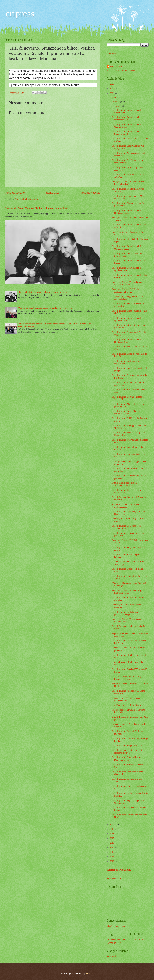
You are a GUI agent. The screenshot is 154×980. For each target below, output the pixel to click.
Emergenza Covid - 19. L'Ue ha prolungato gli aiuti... (125, 291)
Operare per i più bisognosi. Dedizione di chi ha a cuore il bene (45, 308)
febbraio (116, 102)
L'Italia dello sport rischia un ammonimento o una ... (124, 484)
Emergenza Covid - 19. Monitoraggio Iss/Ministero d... (128, 592)
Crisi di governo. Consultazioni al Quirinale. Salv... (126, 212)
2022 (112, 89)
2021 (112, 93)
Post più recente (15, 193)
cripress (20, 13)
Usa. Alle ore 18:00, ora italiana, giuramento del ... (126, 699)
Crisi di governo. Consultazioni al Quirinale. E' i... (126, 341)
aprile (115, 97)
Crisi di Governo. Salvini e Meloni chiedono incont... (127, 751)
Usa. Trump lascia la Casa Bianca (126, 705)
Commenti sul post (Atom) (26, 199)
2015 (112, 848)
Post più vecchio (90, 193)
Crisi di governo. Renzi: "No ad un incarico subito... (127, 255)
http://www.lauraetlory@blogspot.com (116, 941)
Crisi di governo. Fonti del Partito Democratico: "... (126, 759)
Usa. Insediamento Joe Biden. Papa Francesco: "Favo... (127, 678)
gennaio (116, 106)
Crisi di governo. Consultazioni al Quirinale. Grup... (126, 319)
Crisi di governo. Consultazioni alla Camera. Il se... (127, 126)
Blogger (89, 974)
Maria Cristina (117, 67)
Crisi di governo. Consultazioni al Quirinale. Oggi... (126, 248)
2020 (112, 825)
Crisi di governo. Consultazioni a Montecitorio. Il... (126, 119)
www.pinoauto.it (114, 878)
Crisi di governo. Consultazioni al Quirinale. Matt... (126, 269)
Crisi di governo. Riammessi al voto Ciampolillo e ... (127, 773)
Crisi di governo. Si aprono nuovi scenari (129, 746)
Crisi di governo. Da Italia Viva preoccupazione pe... (125, 613)
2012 (112, 861)
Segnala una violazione (119, 870)
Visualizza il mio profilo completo (121, 71)
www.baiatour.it (113, 956)
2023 (112, 84)
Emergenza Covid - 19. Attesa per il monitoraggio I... (127, 620)
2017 (112, 838)
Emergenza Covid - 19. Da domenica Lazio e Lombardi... (128, 183)
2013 (112, 857)
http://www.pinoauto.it (116, 926)
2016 (112, 843)
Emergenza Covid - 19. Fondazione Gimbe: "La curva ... (127, 283)
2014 (112, 852)
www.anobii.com (137, 940)
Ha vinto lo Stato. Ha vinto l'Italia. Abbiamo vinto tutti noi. (37, 208)
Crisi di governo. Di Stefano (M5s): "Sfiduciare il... (127, 527)
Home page (53, 193)
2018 (112, 834)
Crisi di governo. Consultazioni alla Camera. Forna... (127, 111)
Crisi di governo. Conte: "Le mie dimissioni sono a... (126, 412)
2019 (112, 829)
